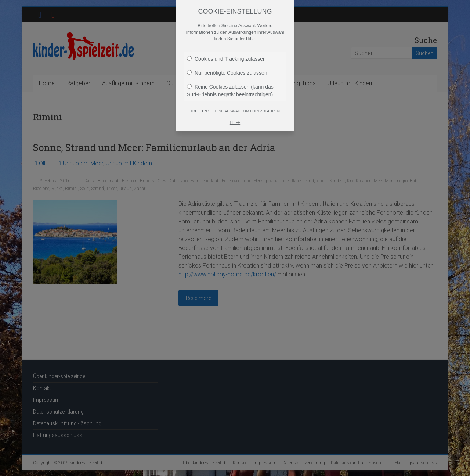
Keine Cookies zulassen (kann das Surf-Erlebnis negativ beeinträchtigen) (230, 91)
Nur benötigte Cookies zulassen (227, 73)
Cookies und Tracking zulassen (226, 59)
